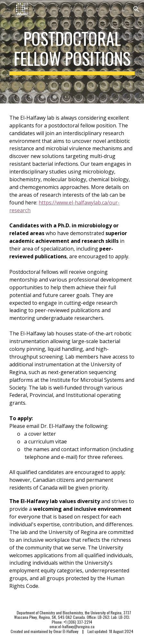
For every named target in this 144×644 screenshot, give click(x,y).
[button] (8, 9)
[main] (72, 52)
